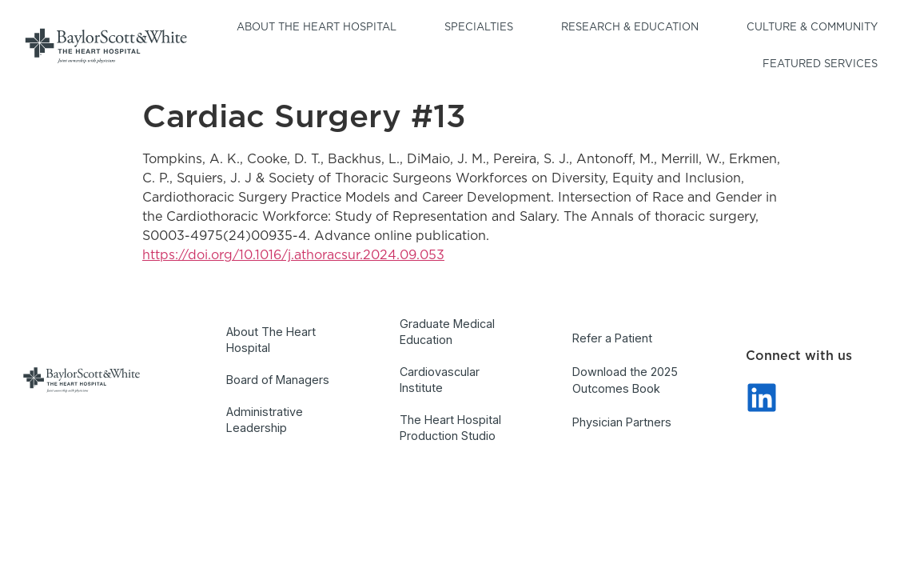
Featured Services (824, 65)
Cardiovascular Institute (440, 380)
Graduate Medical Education (447, 332)
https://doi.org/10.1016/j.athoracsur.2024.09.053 (293, 255)
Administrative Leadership (265, 420)
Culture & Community (816, 28)
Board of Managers (278, 380)
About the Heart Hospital (321, 28)
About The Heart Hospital (271, 340)
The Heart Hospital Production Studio (450, 428)
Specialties (483, 28)
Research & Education (634, 28)
